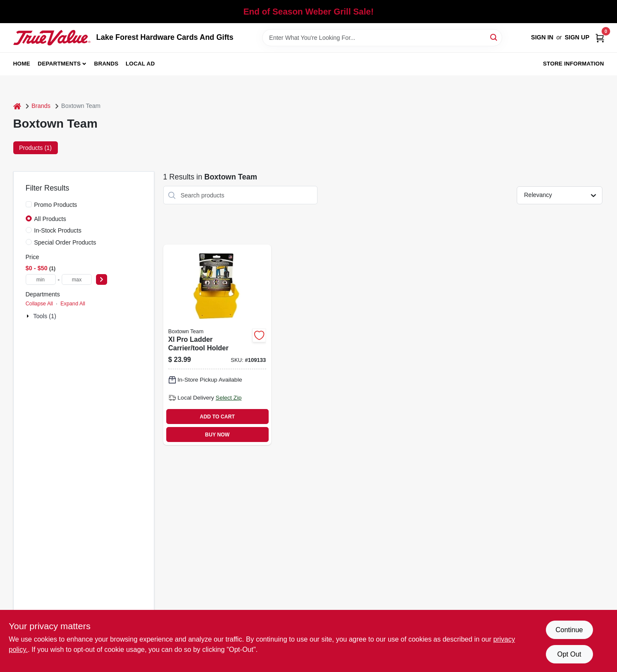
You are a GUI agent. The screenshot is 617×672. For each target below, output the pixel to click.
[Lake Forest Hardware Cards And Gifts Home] (52, 38)
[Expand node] (29, 316)
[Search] (494, 37)
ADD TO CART (217, 417)
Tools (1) (45, 316)
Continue (569, 630)
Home (22, 64)
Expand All (73, 304)
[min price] (41, 279)
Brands (106, 64)
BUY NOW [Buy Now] (217, 435)
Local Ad (140, 64)
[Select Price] (102, 279)
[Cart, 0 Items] (600, 37)
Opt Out (569, 654)
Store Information (573, 64)
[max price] (77, 279)
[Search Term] (382, 38)
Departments (59, 64)
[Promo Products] (29, 204)
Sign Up (577, 37)
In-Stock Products (58, 230)
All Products (50, 219)
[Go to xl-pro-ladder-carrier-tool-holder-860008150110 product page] (217, 345)
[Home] (17, 106)
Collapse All (39, 304)
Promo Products (56, 205)
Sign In (542, 37)
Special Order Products (65, 242)
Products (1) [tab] (36, 148)
